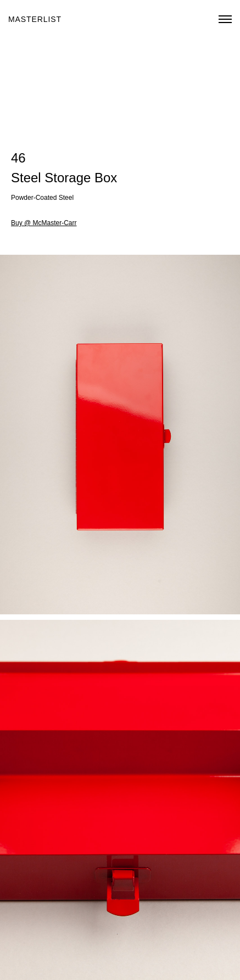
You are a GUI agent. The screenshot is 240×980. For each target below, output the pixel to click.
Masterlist (35, 19)
